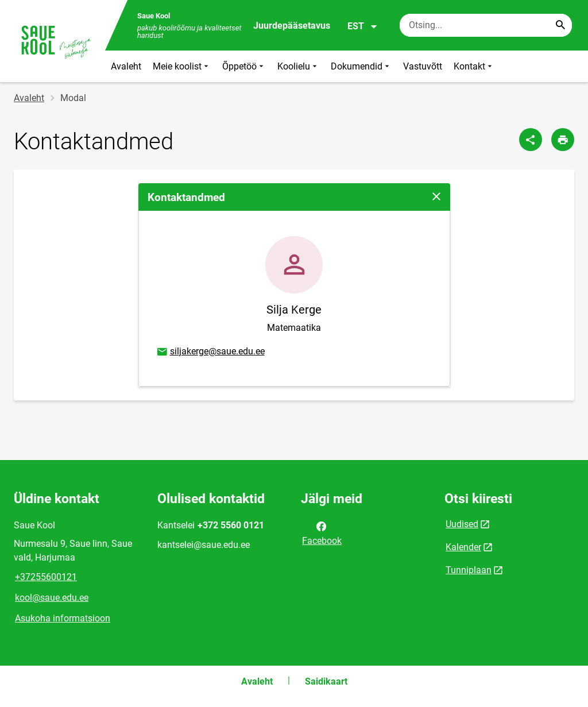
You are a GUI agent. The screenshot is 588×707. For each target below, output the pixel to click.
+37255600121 (46, 577)
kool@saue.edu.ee (52, 598)
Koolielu (298, 66)
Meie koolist (182, 66)
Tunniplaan (469, 570)
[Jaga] (531, 140)
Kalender (463, 547)
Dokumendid (361, 66)
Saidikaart (326, 681)
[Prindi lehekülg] (563, 140)
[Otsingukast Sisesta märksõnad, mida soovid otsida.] (486, 25)
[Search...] (560, 25)
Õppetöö (244, 66)
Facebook (322, 532)
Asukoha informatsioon (63, 618)
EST (363, 26)
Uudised (462, 524)
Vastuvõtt (423, 66)
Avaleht (126, 66)
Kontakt (474, 66)
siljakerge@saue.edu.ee (210, 352)
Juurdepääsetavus (292, 26)
